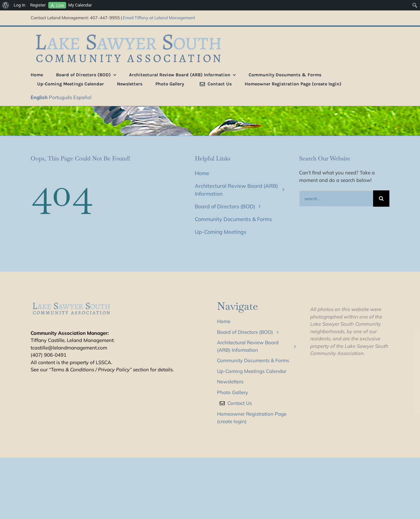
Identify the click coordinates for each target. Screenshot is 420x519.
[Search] (381, 199)
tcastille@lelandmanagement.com (69, 348)
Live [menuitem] (60, 5)
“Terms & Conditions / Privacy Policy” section (99, 370)
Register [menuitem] (38, 5)
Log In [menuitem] (20, 5)
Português (60, 97)
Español (82, 97)
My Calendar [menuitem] (80, 5)
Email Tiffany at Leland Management (159, 18)
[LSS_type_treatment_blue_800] (128, 32)
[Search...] (336, 199)
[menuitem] (6, 5)
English (39, 97)
